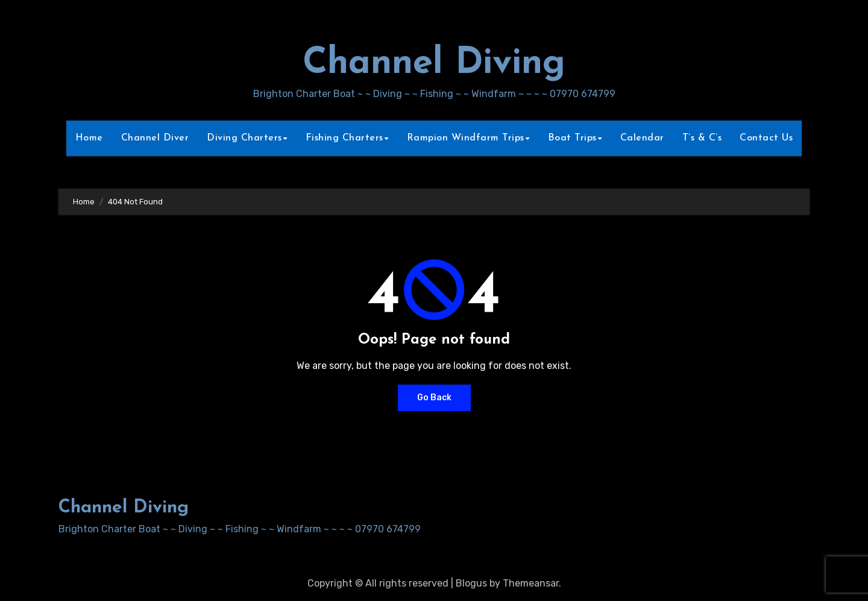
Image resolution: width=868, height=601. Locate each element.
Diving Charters (244, 138)
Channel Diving (434, 64)
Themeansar (531, 583)
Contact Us (766, 138)
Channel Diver (155, 138)
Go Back (434, 398)
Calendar (642, 138)
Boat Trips (572, 138)
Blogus (471, 583)
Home (89, 138)
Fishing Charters (344, 138)
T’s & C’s (702, 138)
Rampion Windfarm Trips (466, 138)
